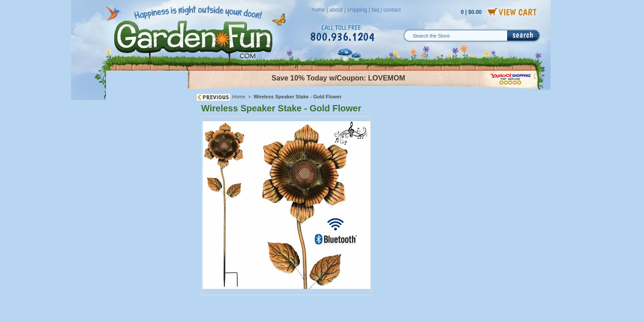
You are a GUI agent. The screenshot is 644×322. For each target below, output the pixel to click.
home (318, 10)
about (336, 10)
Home (239, 97)
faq (375, 10)
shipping (357, 10)
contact (392, 10)
